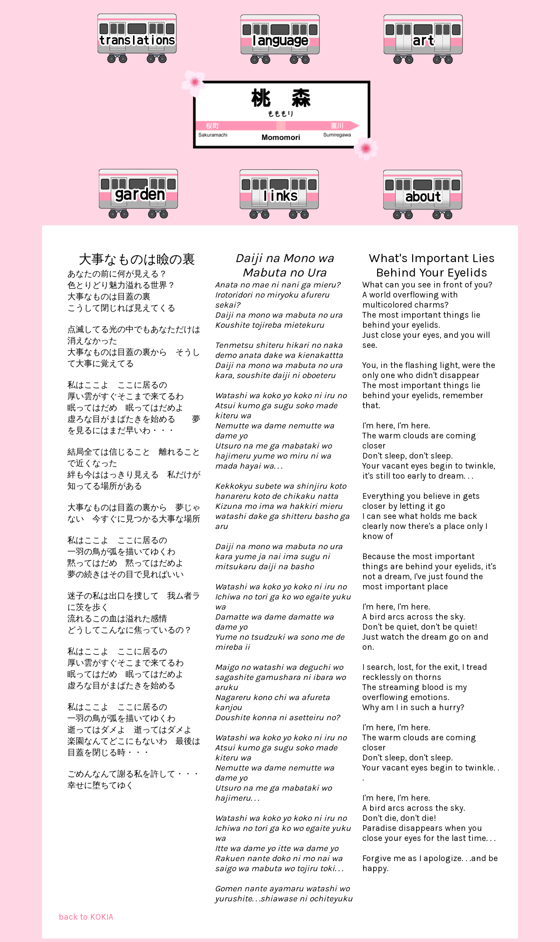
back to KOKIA (86, 917)
